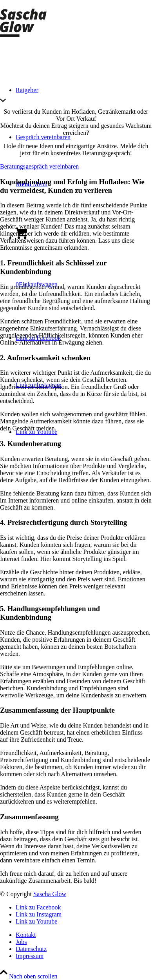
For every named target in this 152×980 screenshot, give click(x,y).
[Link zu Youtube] (36, 921)
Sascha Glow (50, 894)
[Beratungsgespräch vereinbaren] (39, 166)
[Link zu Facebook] (38, 907)
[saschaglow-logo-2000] (31, 37)
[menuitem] (84, 935)
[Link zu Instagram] (39, 914)
